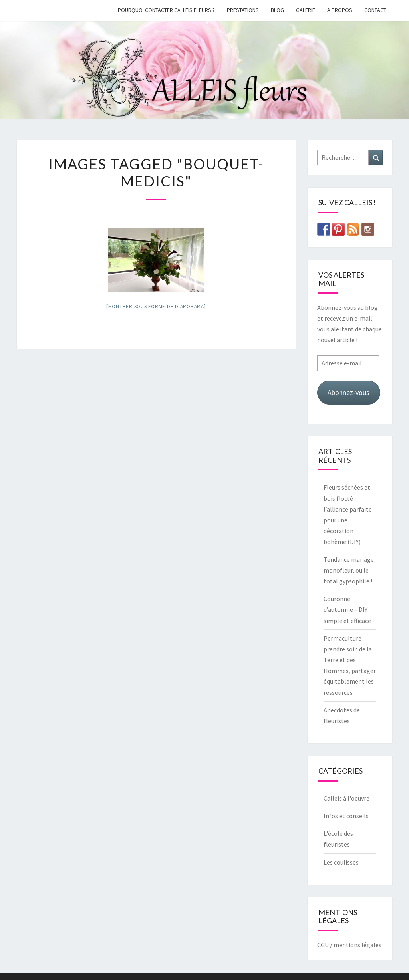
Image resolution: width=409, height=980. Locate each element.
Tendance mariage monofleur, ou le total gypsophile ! (349, 570)
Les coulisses (341, 862)
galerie (306, 10)
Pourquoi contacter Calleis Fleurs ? (166, 10)
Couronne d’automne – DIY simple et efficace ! (349, 609)
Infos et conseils (346, 816)
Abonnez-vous (348, 392)
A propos (340, 10)
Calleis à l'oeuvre (346, 798)
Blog (277, 10)
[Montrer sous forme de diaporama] (156, 306)
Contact (375, 10)
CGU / (325, 945)
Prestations (243, 10)
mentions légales (357, 945)
